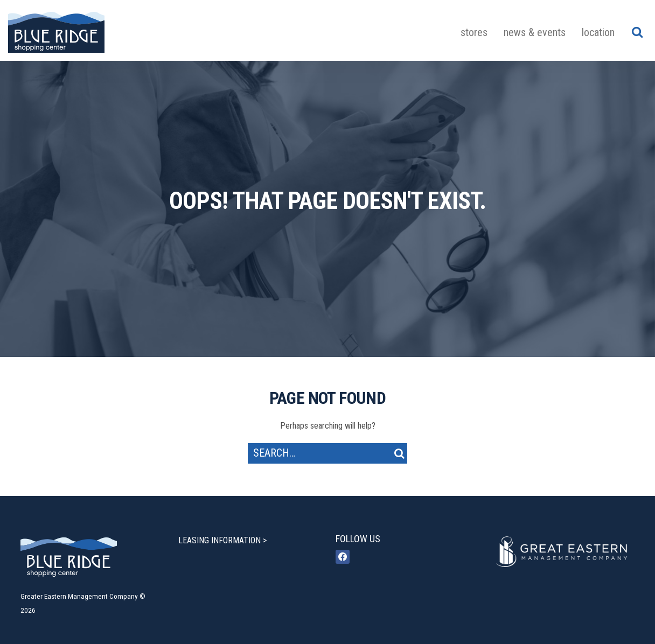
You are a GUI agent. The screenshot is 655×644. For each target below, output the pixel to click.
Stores (474, 32)
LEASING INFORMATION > (222, 540)
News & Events (535, 32)
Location (598, 32)
